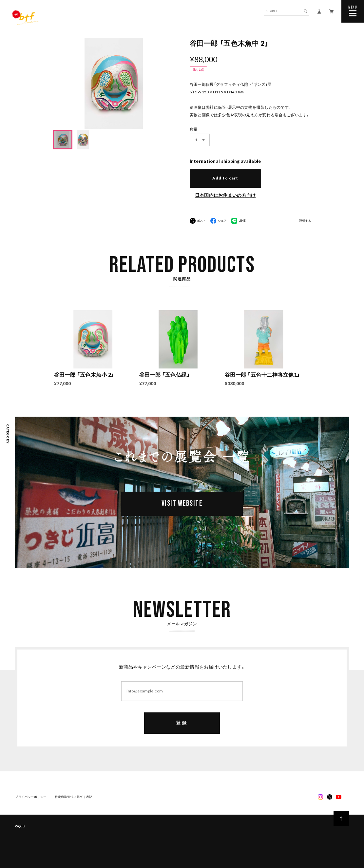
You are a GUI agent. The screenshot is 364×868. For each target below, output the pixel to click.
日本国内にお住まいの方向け (225, 195)
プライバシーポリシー (31, 797)
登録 (182, 723)
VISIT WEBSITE (182, 504)
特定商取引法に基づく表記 (74, 797)
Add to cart (225, 178)
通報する (305, 221)
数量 (194, 129)
